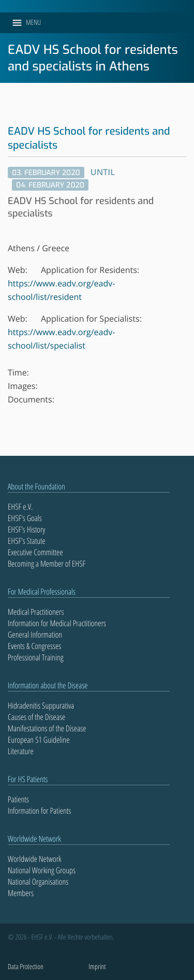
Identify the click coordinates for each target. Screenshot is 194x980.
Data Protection (26, 967)
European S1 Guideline (39, 740)
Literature (21, 751)
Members (21, 893)
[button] (33, 23)
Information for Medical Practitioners (57, 623)
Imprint (97, 967)
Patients (18, 799)
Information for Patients (39, 811)
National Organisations (38, 882)
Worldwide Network (35, 859)
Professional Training (36, 657)
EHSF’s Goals (25, 518)
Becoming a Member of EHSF (47, 564)
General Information (35, 635)
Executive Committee (35, 552)
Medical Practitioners (36, 612)
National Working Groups (42, 870)
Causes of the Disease (36, 717)
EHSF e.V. (20, 507)
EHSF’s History (26, 529)
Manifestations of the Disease (47, 728)
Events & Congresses (34, 646)
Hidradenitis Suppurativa (41, 705)
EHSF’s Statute (27, 541)
